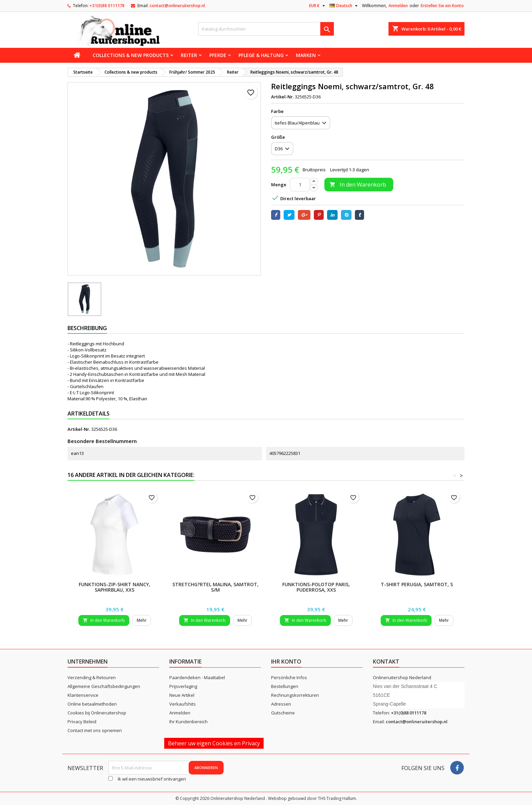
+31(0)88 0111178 (107, 6)
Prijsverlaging (183, 686)
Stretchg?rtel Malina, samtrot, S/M (215, 587)
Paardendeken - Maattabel (197, 677)
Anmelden (398, 6)
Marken (306, 55)
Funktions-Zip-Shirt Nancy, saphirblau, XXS (115, 587)
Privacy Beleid (82, 722)
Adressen (281, 704)
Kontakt (386, 662)
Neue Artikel (182, 695)
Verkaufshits (183, 704)
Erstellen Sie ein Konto (442, 6)
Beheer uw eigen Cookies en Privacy (214, 743)
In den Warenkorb (358, 185)
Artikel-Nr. (282, 97)
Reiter (189, 55)
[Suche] (266, 29)
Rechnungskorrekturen (295, 695)
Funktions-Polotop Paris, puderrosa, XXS (316, 587)
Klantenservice (83, 695)
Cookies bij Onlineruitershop (97, 713)
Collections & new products (131, 55)
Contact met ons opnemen (95, 730)
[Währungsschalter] (318, 6)
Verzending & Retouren (92, 677)
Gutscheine (283, 713)
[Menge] (300, 185)
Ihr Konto (286, 662)
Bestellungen (285, 686)
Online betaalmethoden (92, 704)
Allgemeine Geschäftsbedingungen (104, 686)
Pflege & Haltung (261, 55)
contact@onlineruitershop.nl (177, 6)
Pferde (218, 55)
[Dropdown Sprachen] (344, 6)
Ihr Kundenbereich (188, 722)
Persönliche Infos (289, 677)
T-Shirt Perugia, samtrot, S (417, 584)
